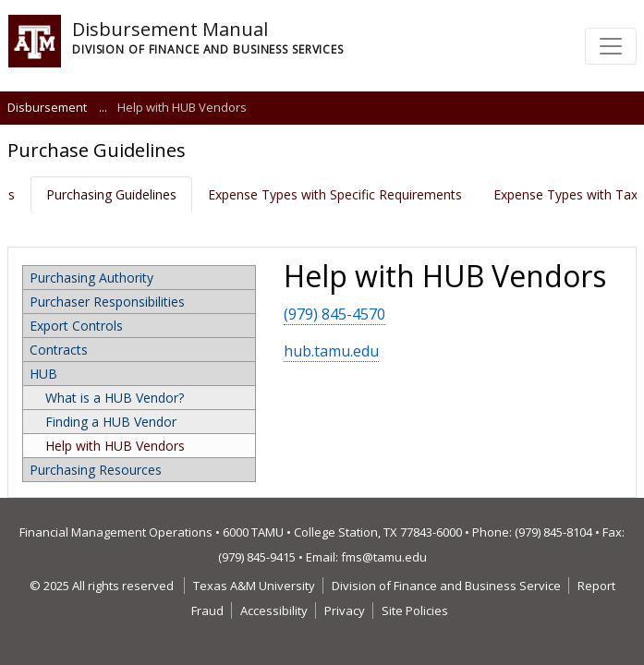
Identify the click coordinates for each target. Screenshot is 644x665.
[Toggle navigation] (611, 46)
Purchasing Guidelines (111, 194)
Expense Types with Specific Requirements (335, 194)
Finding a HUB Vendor (111, 422)
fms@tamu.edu (384, 557)
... (103, 107)
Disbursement (47, 107)
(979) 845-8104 (553, 532)
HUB (43, 374)
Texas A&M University (254, 586)
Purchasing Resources (96, 470)
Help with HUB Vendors (115, 446)
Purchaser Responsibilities (107, 302)
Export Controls (76, 326)
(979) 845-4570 (334, 314)
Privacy (345, 611)
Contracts (59, 350)
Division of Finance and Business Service (446, 586)
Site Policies (415, 611)
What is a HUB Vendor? (115, 398)
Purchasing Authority (91, 278)
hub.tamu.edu (331, 351)
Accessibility (274, 611)
